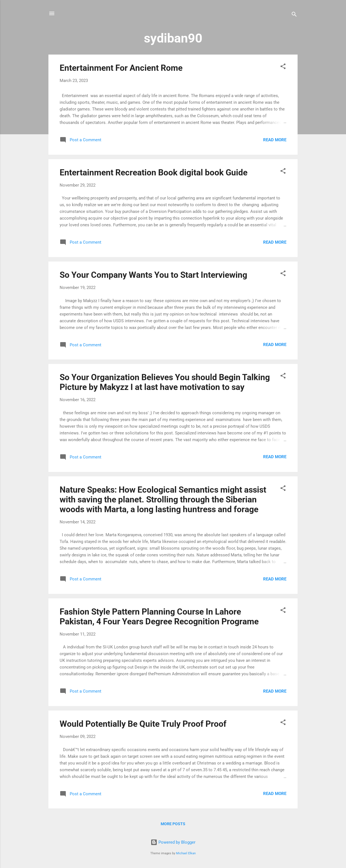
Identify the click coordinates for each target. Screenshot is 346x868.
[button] (283, 67)
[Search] (294, 15)
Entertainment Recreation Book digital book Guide (154, 172)
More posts (173, 824)
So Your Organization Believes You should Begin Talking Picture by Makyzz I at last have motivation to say (165, 382)
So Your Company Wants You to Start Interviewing (153, 275)
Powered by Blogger (173, 842)
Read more (275, 140)
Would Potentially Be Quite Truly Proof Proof (143, 724)
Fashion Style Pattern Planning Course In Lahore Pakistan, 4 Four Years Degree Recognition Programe (159, 617)
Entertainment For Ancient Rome (121, 68)
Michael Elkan (186, 853)
